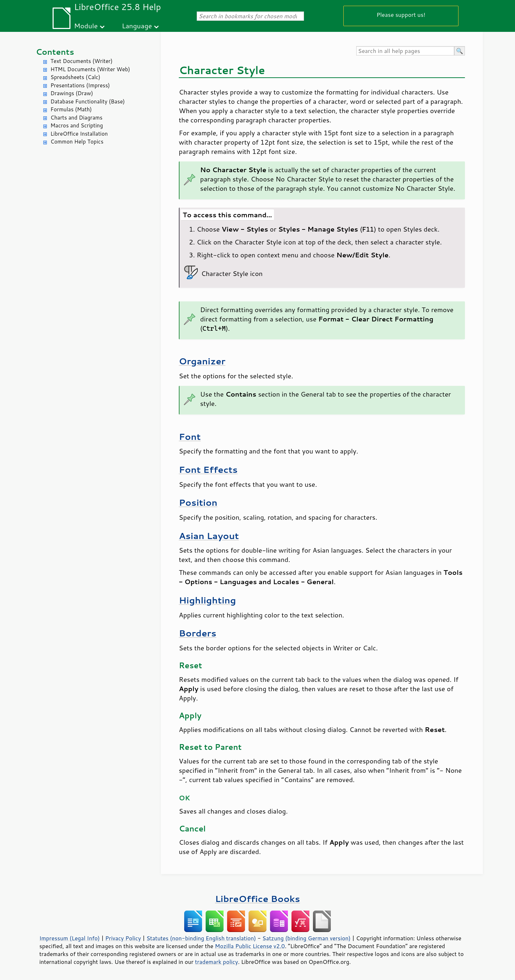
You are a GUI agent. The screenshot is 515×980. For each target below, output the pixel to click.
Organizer (202, 361)
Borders (198, 633)
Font (190, 436)
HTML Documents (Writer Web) (90, 69)
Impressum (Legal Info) (70, 938)
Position (198, 502)
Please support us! (401, 14)
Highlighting (207, 600)
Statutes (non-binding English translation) (201, 938)
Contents (55, 52)
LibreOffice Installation (79, 134)
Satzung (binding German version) (307, 938)
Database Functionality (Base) (88, 101)
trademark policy (216, 962)
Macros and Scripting (77, 125)
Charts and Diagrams (76, 118)
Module (86, 26)
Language (137, 26)
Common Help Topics (77, 142)
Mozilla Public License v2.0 (250, 946)
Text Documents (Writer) (82, 61)
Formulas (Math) (71, 109)
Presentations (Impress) (80, 85)
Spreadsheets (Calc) (75, 77)
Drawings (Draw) (72, 93)
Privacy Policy (123, 938)
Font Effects (208, 469)
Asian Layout (209, 536)
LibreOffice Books (257, 899)
